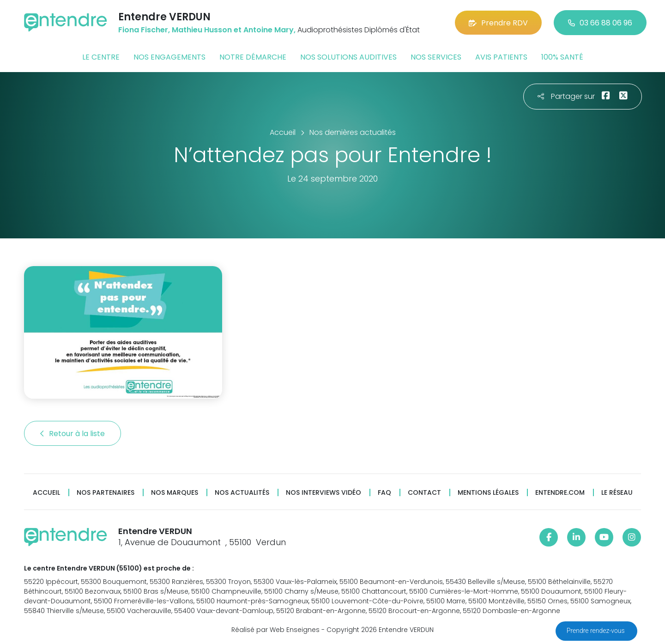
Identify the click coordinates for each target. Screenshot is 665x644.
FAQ (384, 493)
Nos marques (175, 493)
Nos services (436, 57)
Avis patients (501, 57)
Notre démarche (253, 57)
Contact (424, 493)
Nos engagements (169, 57)
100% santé (562, 57)
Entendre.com (560, 493)
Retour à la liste (73, 434)
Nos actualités (242, 493)
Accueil (46, 493)
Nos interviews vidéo (323, 493)
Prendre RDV (498, 23)
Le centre (101, 57)
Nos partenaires (106, 493)
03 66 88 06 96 (600, 23)
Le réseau (617, 493)
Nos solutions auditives (348, 57)
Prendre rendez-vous (596, 631)
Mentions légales (488, 493)
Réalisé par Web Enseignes (275, 630)
